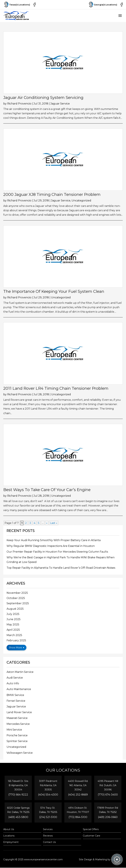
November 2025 (17, 593)
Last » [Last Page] (54, 523)
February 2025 (16, 640)
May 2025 (13, 625)
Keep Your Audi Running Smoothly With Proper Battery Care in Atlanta (54, 540)
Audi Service (15, 678)
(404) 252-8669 (78, 795)
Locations (9, 836)
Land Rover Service (19, 712)
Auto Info (13, 683)
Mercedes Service (18, 724)
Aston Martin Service (20, 672)
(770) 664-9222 (18, 795)
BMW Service (15, 695)
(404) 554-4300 (48, 795)
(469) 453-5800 (18, 817)
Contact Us (49, 842)
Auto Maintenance (19, 689)
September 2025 (18, 603)
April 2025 (13, 630)
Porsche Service (17, 735)
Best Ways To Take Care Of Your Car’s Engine (47, 490)
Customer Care (92, 836)
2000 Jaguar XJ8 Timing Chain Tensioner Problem (52, 194)
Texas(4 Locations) (17, 5)
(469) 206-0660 (108, 817)
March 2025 (14, 635)
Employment (11, 842)
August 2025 (15, 609)
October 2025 (16, 598)
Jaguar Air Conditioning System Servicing (43, 98)
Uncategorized (81, 201)
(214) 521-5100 (48, 817)
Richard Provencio (19, 104)
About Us (9, 830)
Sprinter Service (17, 741)
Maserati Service (17, 718)
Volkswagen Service (20, 753)
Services (48, 830)
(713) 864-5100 (78, 817)
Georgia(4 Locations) (102, 5)
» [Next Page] (47, 523)
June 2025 (14, 619)
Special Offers (91, 830)
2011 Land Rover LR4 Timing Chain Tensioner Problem (56, 388)
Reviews (48, 836)
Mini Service (14, 730)
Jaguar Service (60, 104)
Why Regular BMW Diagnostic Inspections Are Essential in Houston (51, 546)
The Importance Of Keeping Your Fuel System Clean (54, 291)
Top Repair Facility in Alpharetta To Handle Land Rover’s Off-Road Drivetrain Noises (61, 568)
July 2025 (13, 614)
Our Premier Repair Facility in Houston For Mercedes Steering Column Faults (57, 552)
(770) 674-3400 (108, 795)
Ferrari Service (16, 701)
